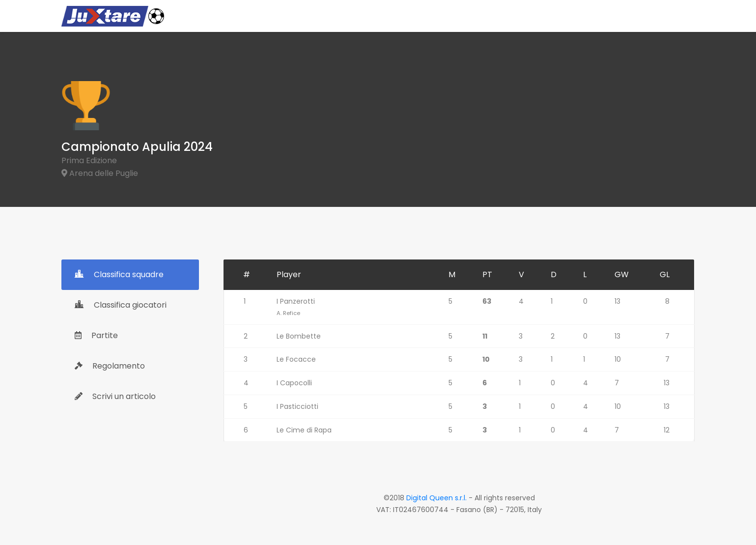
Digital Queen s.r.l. (436, 498)
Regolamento (110, 366)
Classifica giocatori (121, 305)
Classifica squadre (119, 274)
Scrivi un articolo (115, 396)
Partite (96, 335)
